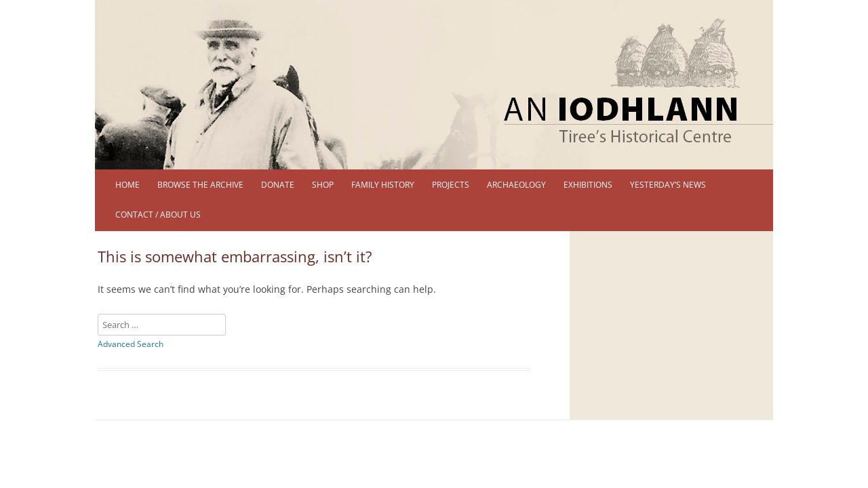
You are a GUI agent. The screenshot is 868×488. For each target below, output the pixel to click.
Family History (383, 185)
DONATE (278, 185)
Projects (451, 185)
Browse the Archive (200, 185)
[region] (434, 85)
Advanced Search (131, 344)
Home (127, 185)
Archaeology (516, 185)
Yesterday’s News (668, 185)
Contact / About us (158, 215)
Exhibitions (588, 185)
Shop (323, 185)
